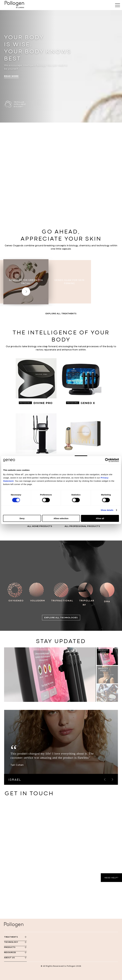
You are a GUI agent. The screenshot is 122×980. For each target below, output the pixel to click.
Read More (11, 76)
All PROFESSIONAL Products (82, 526)
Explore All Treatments (61, 313)
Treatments (11, 937)
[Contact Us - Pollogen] (60, 853)
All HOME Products (40, 526)
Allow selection (61, 518)
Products (10, 947)
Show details (107, 510)
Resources (10, 952)
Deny (22, 518)
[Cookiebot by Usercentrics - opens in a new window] (107, 460)
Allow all (100, 518)
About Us (9, 958)
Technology (11, 942)
